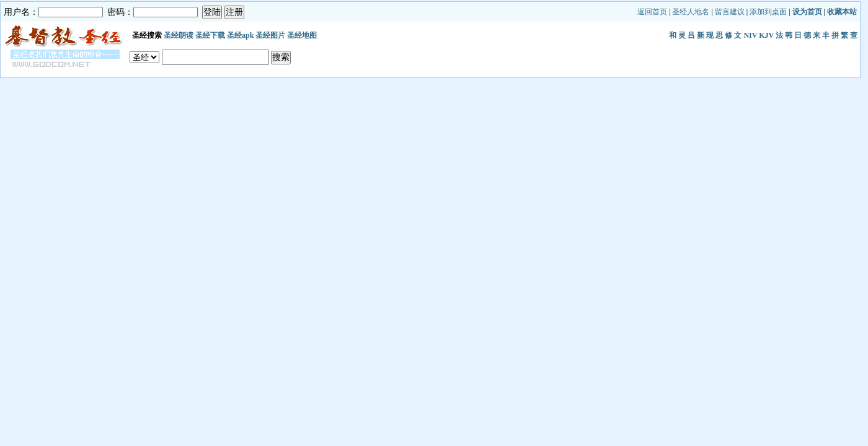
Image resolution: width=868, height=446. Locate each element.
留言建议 (730, 12)
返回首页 (652, 12)
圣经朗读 (179, 35)
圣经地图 (302, 35)
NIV (750, 35)
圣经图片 (270, 35)
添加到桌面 (768, 12)
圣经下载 (210, 35)
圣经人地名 (691, 12)
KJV (766, 35)
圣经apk (240, 35)
